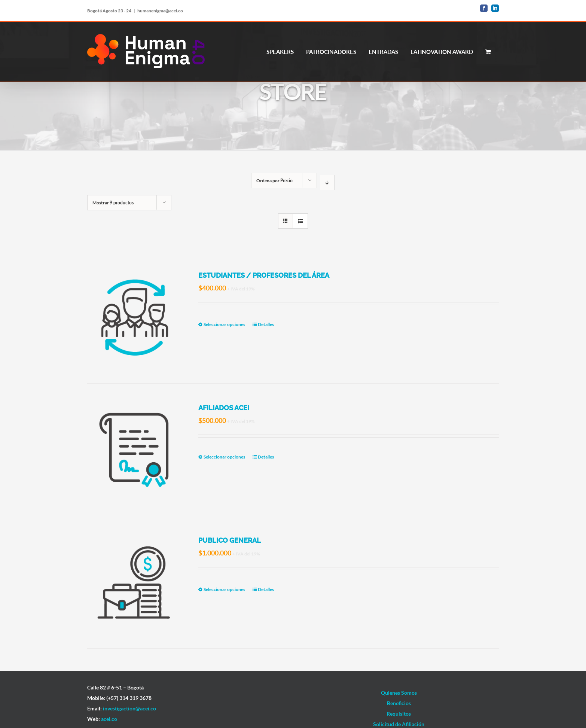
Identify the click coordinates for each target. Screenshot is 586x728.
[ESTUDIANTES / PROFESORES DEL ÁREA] (135, 317)
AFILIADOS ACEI (224, 408)
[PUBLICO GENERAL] (135, 582)
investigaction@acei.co (129, 708)
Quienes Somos (399, 693)
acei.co (109, 719)
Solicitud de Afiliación (399, 724)
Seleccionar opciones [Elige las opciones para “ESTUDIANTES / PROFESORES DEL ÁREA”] (224, 324)
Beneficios (399, 703)
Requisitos (399, 714)
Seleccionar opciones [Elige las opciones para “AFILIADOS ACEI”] (224, 457)
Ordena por (274, 181)
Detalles (266, 324)
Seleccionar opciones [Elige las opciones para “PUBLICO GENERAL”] (224, 589)
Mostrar (113, 203)
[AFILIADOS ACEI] (135, 450)
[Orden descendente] (327, 182)
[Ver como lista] (300, 221)
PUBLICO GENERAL (230, 540)
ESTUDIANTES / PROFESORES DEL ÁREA (264, 275)
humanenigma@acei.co (160, 11)
